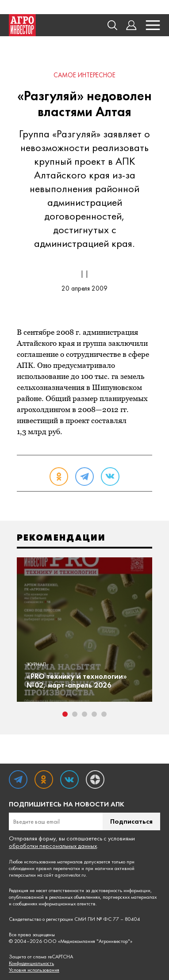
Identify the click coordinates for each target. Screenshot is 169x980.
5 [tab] (104, 714)
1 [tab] (65, 714)
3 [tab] (84, 714)
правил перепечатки (58, 868)
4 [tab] (94, 714)
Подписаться (131, 821)
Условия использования (34, 970)
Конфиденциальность (31, 963)
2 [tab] (75, 714)
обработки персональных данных (53, 846)
